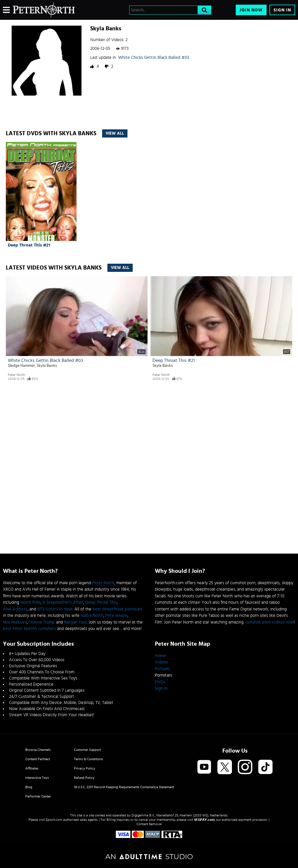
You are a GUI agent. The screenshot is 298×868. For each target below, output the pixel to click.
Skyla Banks (47, 366)
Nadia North (92, 616)
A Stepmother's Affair (63, 602)
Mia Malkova (15, 622)
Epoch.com (54, 820)
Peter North (16, 375)
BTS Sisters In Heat (55, 609)
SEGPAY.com (204, 820)
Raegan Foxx (76, 622)
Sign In (282, 10)
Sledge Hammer (21, 366)
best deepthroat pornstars (117, 609)
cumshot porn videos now (269, 622)
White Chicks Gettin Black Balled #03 (154, 58)
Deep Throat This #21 (29, 245)
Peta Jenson (116, 616)
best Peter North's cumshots (29, 629)
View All (115, 133)
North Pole (30, 602)
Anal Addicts (15, 609)
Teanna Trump (42, 622)
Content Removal (149, 824)
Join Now (251, 10)
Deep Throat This (101, 602)
